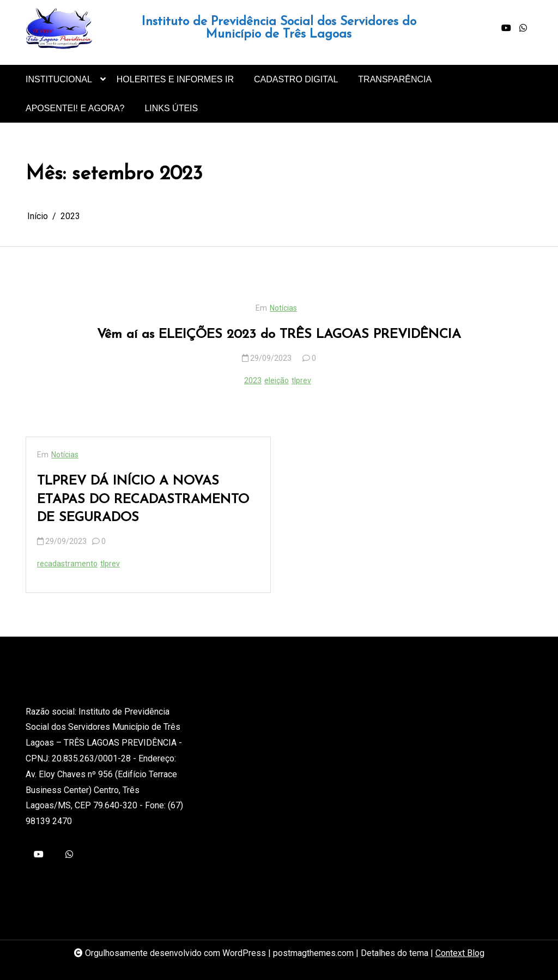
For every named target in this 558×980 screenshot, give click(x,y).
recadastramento (67, 564)
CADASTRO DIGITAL (296, 79)
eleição (277, 380)
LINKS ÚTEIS (171, 108)
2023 (253, 380)
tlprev (301, 380)
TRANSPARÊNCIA (395, 79)
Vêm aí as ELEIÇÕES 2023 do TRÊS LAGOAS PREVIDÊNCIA (279, 335)
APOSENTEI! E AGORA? (75, 108)
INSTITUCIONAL (59, 84)
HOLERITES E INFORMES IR (175, 79)
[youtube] (506, 28)
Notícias (283, 308)
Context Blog (460, 953)
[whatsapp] (523, 28)
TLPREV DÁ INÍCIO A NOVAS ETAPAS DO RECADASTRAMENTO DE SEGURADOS (143, 500)
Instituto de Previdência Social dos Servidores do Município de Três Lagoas (279, 28)
